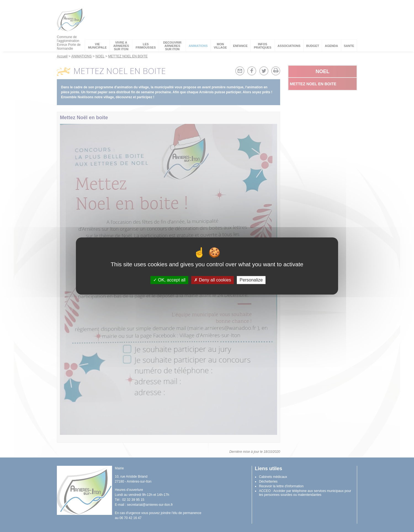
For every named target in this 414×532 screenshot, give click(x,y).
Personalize (251, 280)
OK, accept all (169, 280)
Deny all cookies (213, 280)
